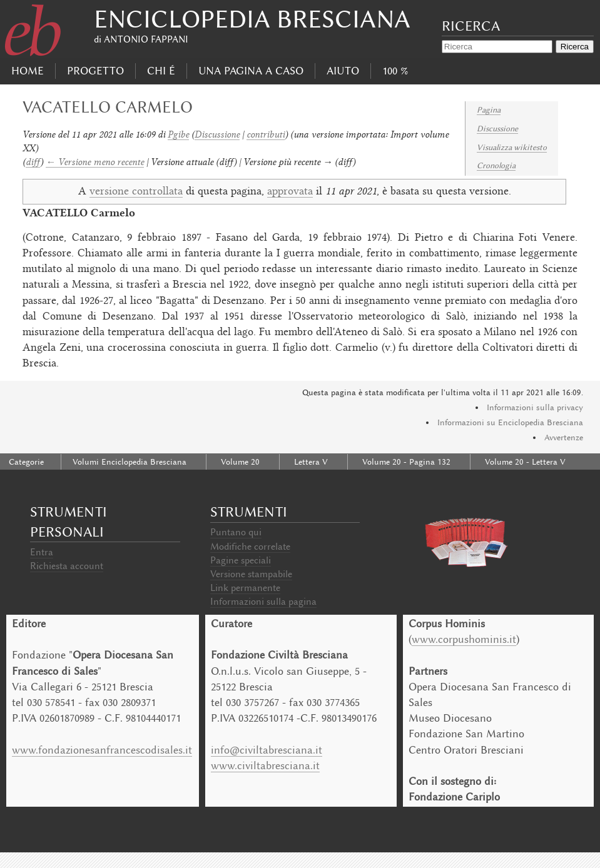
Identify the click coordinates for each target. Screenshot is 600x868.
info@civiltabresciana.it (267, 750)
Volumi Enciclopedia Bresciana (130, 462)
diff (33, 162)
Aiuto (343, 71)
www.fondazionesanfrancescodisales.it (102, 750)
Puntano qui (236, 532)
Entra (42, 552)
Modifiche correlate (250, 547)
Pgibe (178, 134)
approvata (290, 192)
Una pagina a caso (251, 71)
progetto (95, 71)
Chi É (161, 71)
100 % (395, 71)
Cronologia (496, 165)
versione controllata (136, 192)
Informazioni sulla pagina (263, 602)
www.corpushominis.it (464, 639)
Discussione (497, 129)
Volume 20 (240, 462)
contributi (266, 134)
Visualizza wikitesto (512, 147)
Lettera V (311, 462)
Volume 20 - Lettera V (525, 462)
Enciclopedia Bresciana (252, 19)
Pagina (489, 110)
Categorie (26, 462)
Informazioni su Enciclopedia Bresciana (510, 422)
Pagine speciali (241, 560)
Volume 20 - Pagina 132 (406, 462)
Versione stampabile (251, 574)
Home (28, 71)
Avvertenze (564, 437)
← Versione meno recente (95, 162)
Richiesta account (67, 566)
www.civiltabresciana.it (265, 765)
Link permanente (245, 588)
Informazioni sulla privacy (535, 407)
